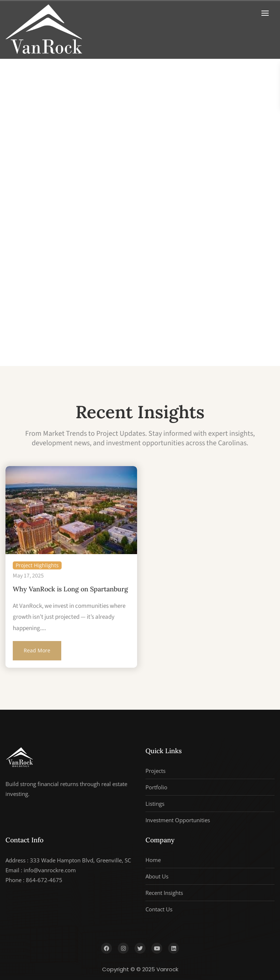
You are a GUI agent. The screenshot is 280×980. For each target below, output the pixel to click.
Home (153, 860)
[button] (267, 13)
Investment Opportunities (178, 820)
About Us (157, 876)
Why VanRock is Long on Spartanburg (70, 589)
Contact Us (159, 909)
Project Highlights (37, 565)
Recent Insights (164, 893)
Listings (155, 804)
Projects (155, 771)
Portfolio (156, 787)
